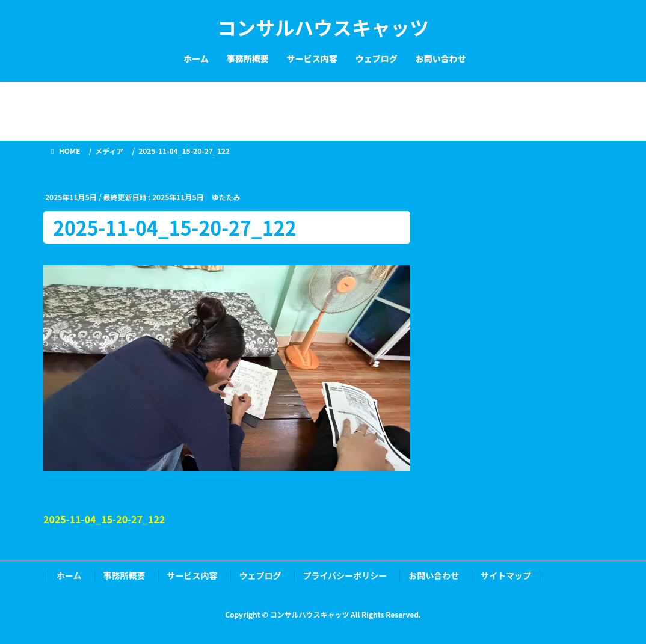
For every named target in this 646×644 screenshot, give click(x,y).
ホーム (69, 575)
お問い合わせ (434, 575)
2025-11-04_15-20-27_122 (104, 519)
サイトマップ (506, 575)
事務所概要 (125, 575)
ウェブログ (260, 575)
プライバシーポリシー (345, 575)
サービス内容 (192, 575)
